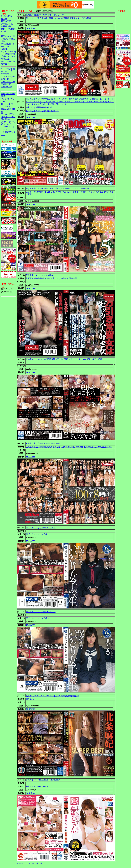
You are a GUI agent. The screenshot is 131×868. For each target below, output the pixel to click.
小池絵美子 (72, 278)
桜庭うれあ (104, 192)
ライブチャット (8, 127)
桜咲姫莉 (48, 107)
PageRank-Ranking (9, 51)
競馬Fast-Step (7, 87)
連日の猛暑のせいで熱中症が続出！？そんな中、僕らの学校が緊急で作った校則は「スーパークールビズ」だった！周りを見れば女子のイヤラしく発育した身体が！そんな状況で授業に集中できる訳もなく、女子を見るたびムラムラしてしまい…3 (70, 102)
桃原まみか (67, 192)
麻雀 (3, 96)
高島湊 (64, 278)
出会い (4, 129)
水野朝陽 (56, 447)
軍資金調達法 (7, 109)
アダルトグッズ (8, 122)
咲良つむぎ (31, 107)
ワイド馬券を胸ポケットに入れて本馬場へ (8, 71)
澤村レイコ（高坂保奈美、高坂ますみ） (43, 18)
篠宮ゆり (30, 192)
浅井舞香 (38, 278)
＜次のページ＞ (37, 863)
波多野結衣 (99, 447)
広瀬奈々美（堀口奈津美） (81, 18)
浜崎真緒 (79, 447)
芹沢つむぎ (39, 192)
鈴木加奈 (46, 278)
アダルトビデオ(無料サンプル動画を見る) (8, 117)
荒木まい (76, 192)
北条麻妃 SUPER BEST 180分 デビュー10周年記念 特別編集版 (52, 696)
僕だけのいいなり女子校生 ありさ (41, 612)
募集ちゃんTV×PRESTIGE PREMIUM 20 (43, 780)
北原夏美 (30, 278)
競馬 (3, 94)
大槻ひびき (47, 447)
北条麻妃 (30, 699)
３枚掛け (5, 49)
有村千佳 (71, 447)
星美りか (108, 447)
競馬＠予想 (6, 21)
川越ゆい (95, 192)
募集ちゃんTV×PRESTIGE (37, 786)
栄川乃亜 (40, 107)
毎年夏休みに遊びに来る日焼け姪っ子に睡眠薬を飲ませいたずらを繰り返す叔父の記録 (64, 359)
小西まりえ (86, 192)
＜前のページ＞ (23, 863)
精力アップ (6, 124)
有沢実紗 (65, 18)
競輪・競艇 (10, 94)
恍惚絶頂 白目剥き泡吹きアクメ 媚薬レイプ (45, 15)
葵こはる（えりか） (53, 192)
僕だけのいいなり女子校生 (37, 534)
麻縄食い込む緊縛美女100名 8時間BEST (43, 443)
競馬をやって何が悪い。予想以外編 (8, 39)
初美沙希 (38, 447)
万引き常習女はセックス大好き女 (40, 275)
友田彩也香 (89, 447)
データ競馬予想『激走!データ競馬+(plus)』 (8, 56)
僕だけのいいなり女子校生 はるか (41, 528)
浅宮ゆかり (55, 278)
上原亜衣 (30, 447)
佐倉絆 (64, 447)
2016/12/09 (30, 28)
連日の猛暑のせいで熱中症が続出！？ (42, 111)
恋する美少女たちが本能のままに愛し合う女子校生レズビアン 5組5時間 (57, 188)
